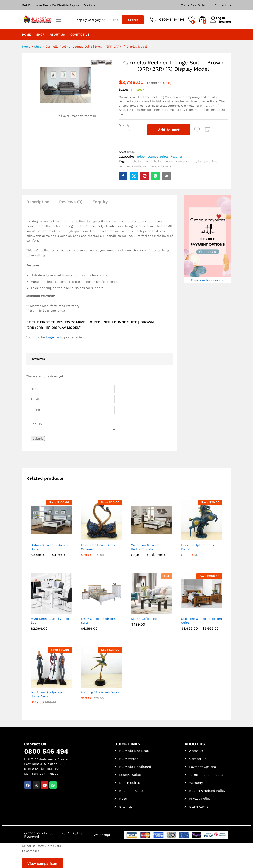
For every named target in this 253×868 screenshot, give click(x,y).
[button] (209, 130)
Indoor (141, 156)
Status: (124, 89)
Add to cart (169, 130)
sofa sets (165, 165)
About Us (57, 34)
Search (133, 20)
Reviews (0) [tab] (71, 201)
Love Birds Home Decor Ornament (98, 546)
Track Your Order (194, 5)
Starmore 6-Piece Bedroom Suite (201, 620)
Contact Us (223, 5)
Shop (40, 34)
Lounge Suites (158, 156)
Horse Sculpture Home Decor (198, 546)
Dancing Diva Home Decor (100, 692)
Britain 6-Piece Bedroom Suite (49, 546)
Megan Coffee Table (146, 618)
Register (225, 21)
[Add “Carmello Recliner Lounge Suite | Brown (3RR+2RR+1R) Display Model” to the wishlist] (198, 130)
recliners (149, 165)
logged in (53, 336)
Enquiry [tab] (100, 201)
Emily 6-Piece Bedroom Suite (98, 620)
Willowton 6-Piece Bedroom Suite (145, 546)
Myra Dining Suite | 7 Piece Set (51, 620)
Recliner (176, 156)
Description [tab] (38, 201)
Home (26, 34)
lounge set (166, 160)
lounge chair (147, 160)
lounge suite (207, 160)
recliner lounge (130, 165)
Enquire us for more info (207, 279)
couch (132, 160)
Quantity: (125, 125)
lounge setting (186, 160)
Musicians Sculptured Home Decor (47, 693)
